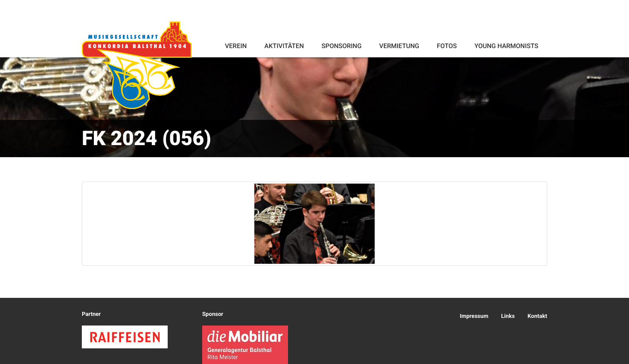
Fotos (447, 46)
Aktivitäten (284, 46)
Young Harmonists (506, 46)
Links (508, 316)
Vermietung (399, 46)
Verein (236, 46)
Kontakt (537, 316)
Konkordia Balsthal (137, 65)
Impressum (474, 316)
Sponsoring (341, 46)
